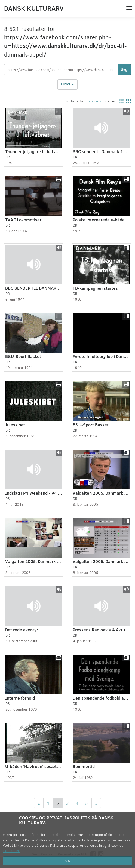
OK (68, 861)
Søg (124, 69)
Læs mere (11, 851)
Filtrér (67, 84)
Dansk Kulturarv (34, 8)
